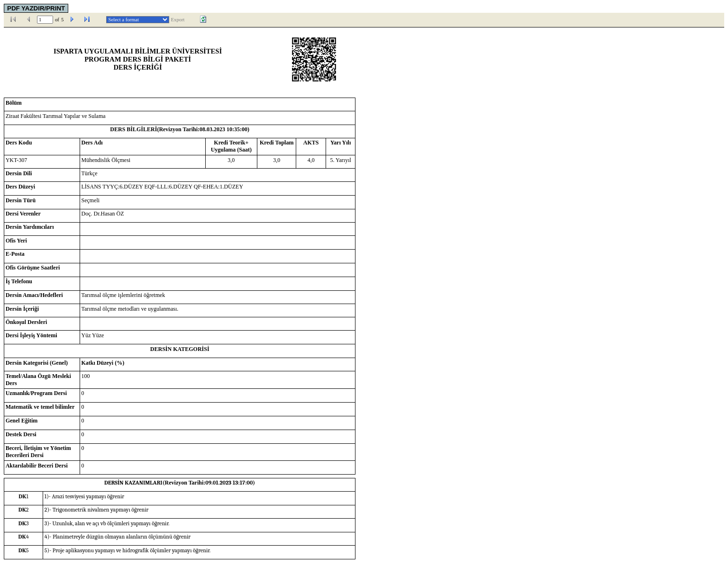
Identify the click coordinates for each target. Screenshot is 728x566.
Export (178, 20)
